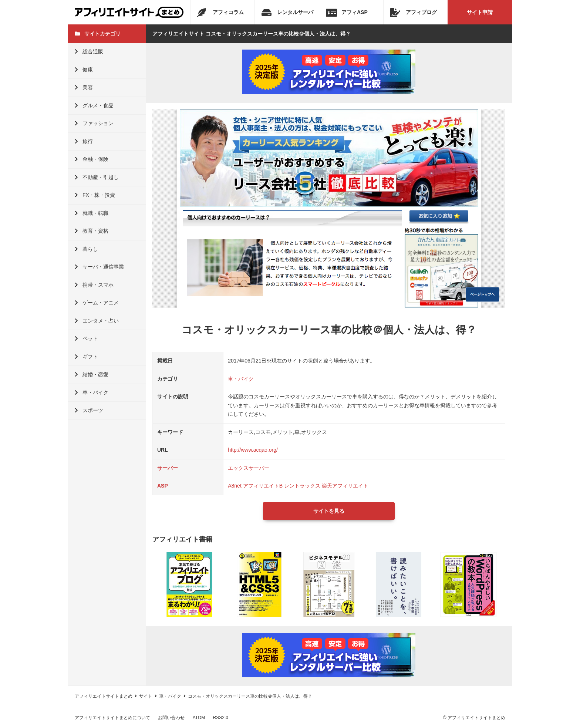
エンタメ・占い (97, 321)
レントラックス (302, 486)
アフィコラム (220, 13)
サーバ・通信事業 (99, 267)
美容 (84, 87)
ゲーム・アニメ (97, 303)
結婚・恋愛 (92, 374)
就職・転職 (92, 213)
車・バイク (92, 392)
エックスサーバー (249, 468)
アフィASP (347, 13)
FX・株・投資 (95, 195)
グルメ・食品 (94, 105)
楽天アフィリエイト (345, 486)
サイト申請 (480, 12)
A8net (235, 486)
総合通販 (89, 51)
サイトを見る (329, 511)
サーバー (168, 468)
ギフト (86, 357)
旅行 (84, 141)
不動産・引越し (97, 177)
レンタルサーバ (287, 13)
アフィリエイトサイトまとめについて (112, 718)
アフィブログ (414, 13)
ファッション (94, 123)
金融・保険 (92, 159)
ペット (86, 338)
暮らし (86, 249)
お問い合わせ (171, 718)
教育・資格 (92, 231)
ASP (163, 486)
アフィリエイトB (263, 486)
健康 (84, 70)
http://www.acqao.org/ (253, 450)
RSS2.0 (221, 718)
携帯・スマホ (94, 285)
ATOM (199, 718)
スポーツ (89, 410)
